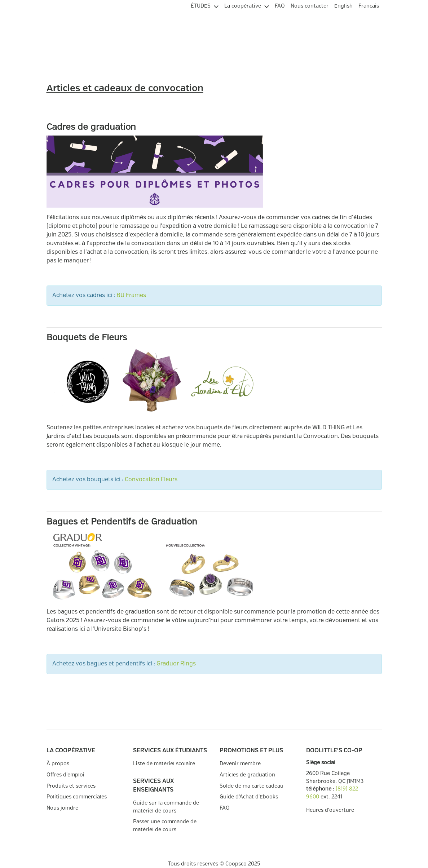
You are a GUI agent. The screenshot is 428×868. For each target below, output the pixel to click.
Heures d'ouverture (330, 810)
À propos (58, 764)
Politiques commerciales (77, 797)
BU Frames (131, 295)
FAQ (225, 808)
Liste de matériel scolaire (164, 764)
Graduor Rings (176, 664)
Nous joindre (62, 808)
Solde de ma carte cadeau (251, 786)
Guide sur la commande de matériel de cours (166, 807)
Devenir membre (240, 764)
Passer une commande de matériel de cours (165, 826)
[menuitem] (205, 5)
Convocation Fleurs (151, 480)
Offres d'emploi (65, 775)
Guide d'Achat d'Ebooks (249, 797)
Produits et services (71, 786)
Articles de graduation (247, 775)
